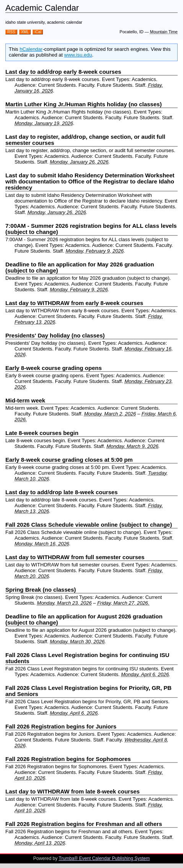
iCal (38, 32)
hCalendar (31, 49)
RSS (11, 32)
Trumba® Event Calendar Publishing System (104, 858)
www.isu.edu (78, 55)
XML (25, 32)
